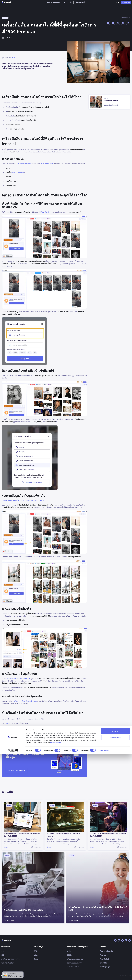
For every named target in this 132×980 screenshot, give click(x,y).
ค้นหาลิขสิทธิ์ (80, 2)
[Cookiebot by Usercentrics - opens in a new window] (13, 976)
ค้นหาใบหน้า (45, 212)
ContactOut (10, 736)
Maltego (9, 723)
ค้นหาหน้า (68, 2)
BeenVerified (11, 728)
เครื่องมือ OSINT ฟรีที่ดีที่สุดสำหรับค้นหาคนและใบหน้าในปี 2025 (64, 741)
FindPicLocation (12, 732)
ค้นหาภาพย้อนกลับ (54, 2)
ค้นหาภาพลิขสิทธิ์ (18, 172)
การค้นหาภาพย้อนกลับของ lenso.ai (18, 679)
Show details (104, 976)
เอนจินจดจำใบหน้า (47, 164)
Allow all (115, 957)
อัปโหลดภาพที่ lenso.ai (17, 771)
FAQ (36, 951)
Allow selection (115, 963)
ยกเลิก (69, 951)
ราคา (3, 951)
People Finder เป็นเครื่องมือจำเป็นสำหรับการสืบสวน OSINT (23, 501)
